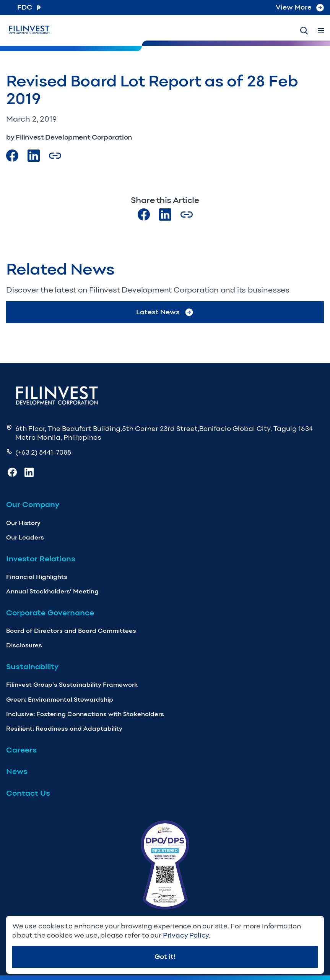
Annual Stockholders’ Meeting (52, 591)
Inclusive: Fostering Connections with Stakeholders (85, 714)
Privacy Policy (186, 935)
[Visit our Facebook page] (12, 156)
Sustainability (32, 666)
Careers (21, 750)
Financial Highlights (37, 577)
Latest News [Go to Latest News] (165, 312)
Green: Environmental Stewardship (60, 700)
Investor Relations (41, 559)
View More (300, 7)
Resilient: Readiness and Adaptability (64, 729)
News (17, 771)
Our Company (33, 504)
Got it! (165, 957)
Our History (23, 523)
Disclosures (24, 645)
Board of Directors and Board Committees (71, 631)
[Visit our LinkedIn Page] (34, 156)
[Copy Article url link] (55, 156)
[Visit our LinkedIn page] (165, 215)
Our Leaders (25, 537)
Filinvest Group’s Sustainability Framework (72, 685)
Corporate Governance (50, 613)
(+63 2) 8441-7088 (43, 452)
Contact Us (28, 793)
